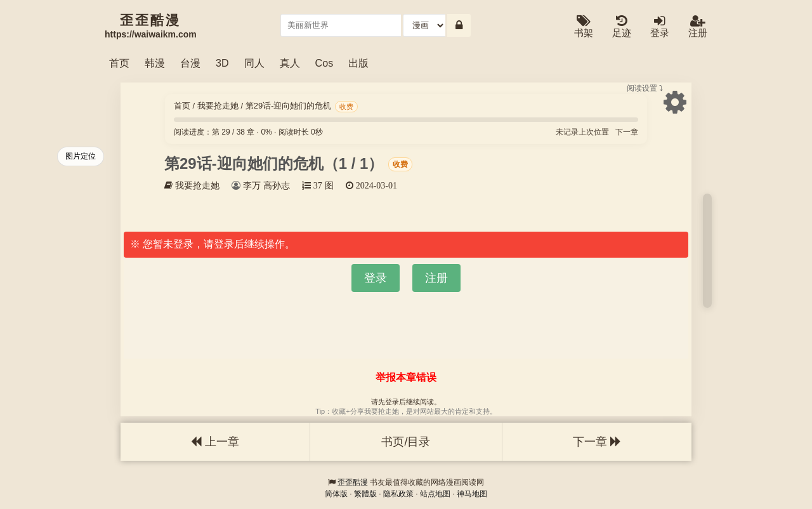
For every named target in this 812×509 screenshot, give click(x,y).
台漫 (190, 63)
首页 (119, 63)
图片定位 (81, 156)
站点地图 (435, 494)
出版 (358, 63)
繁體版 (365, 494)
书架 (584, 27)
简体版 (336, 494)
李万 (252, 185)
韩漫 (155, 63)
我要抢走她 (218, 106)
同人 (254, 63)
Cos (324, 63)
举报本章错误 (406, 377)
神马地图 (472, 494)
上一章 (215, 442)
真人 (290, 63)
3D (222, 63)
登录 (660, 27)
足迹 (622, 27)
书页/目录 (406, 442)
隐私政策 (398, 494)
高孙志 (277, 185)
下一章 (627, 132)
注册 (698, 27)
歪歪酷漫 (353, 482)
